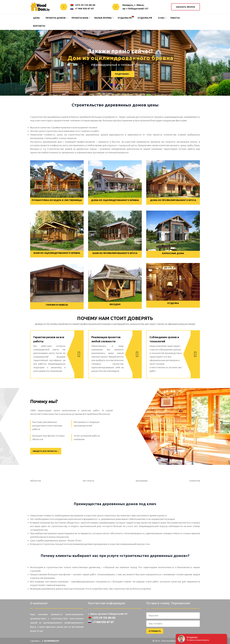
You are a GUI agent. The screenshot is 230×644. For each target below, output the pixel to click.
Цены (36, 18)
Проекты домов (56, 18)
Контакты (39, 26)
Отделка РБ (125, 18)
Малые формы (103, 18)
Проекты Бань (80, 18)
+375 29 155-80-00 (83, 5)
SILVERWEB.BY (52, 641)
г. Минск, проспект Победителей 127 (108, 614)
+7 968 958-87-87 (82, 9)
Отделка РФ (145, 18)
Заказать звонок (186, 7)
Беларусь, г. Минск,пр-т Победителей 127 (135, 7)
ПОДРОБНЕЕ (114, 74)
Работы (175, 18)
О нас (161, 18)
